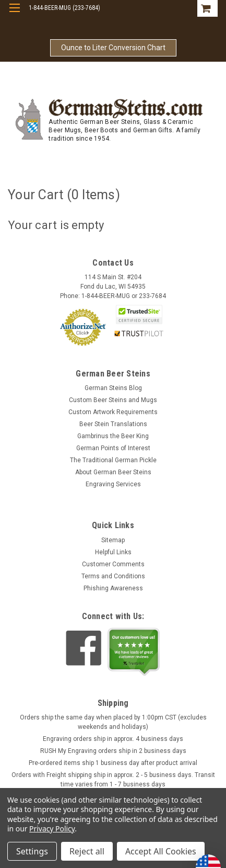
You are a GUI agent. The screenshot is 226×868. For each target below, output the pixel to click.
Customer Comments (113, 564)
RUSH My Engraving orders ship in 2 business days (113, 751)
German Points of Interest (113, 448)
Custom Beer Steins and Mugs (113, 400)
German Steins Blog (113, 388)
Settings (32, 851)
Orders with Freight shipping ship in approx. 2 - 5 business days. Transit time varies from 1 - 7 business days (113, 780)
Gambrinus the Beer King (113, 436)
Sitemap (113, 540)
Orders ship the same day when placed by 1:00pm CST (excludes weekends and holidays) (113, 722)
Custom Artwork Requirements (113, 412)
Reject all (87, 851)
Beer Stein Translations (113, 424)
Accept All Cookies (161, 851)
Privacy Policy (52, 829)
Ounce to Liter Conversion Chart (113, 48)
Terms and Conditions (113, 576)
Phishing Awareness (113, 588)
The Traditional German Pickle (113, 460)
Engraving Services (113, 484)
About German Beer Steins (113, 472)
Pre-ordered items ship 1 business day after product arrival (113, 763)
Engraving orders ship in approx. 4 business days (113, 739)
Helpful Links (113, 552)
